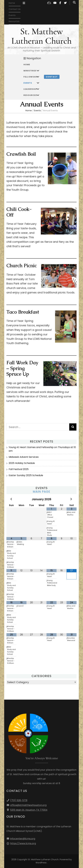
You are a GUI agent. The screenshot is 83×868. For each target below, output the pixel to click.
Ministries (30, 71)
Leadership (30, 89)
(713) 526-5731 (19, 800)
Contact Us (15, 9)
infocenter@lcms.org (23, 839)
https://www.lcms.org (23, 843)
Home (12, 3)
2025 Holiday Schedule (22, 463)
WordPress (41, 863)
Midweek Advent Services (24, 457)
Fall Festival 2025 (19, 469)
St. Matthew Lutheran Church (41, 36)
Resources (30, 95)
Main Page (41, 492)
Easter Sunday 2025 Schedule (26, 475)
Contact (52, 77)
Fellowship (31, 77)
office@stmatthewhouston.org (28, 805)
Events (12, 15)
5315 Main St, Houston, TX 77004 (29, 810)
